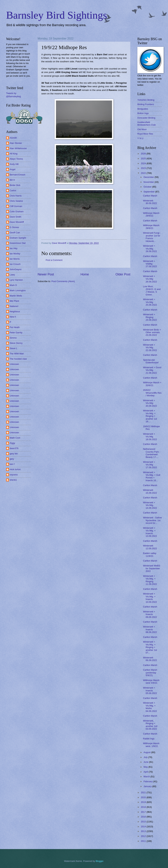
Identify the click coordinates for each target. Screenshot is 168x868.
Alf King (13, 154)
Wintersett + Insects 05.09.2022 (150, 690)
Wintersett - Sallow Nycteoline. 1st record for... (152, 520)
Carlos (13, 190)
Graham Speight (18, 238)
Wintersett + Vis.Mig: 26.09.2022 (150, 279)
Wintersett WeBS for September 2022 (152, 568)
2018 (144, 807)
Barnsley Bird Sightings (57, 15)
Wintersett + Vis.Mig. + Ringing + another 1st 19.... (150, 416)
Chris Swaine (16, 201)
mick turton (15, 469)
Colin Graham (17, 211)
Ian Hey (13, 248)
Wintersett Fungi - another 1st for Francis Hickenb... (152, 237)
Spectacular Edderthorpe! (151, 361)
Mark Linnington (18, 290)
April (146, 772)
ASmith (13, 138)
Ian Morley (15, 254)
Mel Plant (14, 301)
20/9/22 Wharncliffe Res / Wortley (152, 393)
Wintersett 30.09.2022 (150, 202)
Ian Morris (15, 259)
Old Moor (142, 129)
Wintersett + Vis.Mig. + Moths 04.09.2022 (150, 707)
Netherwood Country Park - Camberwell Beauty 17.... (152, 453)
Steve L (13, 348)
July (146, 757)
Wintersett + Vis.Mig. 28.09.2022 (150, 249)
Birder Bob (15, 185)
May (146, 767)
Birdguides (143, 109)
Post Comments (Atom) (63, 281)
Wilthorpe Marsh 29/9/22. (151, 214)
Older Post (123, 274)
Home (85, 274)
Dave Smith (15, 217)
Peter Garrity (16, 333)
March (147, 777)
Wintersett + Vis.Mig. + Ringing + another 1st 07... (150, 647)
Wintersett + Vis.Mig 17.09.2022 (150, 465)
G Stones (14, 227)
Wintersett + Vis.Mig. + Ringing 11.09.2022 (150, 580)
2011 (144, 841)
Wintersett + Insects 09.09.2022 (150, 614)
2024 (144, 163)
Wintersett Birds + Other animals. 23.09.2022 (152, 332)
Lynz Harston (16, 280)
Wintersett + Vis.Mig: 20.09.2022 (150, 403)
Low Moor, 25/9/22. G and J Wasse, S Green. (152, 290)
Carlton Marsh (150, 196)
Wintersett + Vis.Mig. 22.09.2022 (150, 348)
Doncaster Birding (146, 118)
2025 (144, 158)
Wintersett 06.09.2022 (150, 659)
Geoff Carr (15, 233)
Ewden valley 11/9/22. (150, 555)
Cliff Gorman (16, 206)
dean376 (14, 448)
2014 (144, 827)
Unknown (14, 364)
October (148, 187)
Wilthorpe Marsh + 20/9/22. (152, 384)
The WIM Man (17, 354)
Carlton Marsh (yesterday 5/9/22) (150, 673)
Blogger (100, 861)
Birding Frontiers (146, 104)
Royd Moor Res (145, 134)
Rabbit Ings (149, 739)
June (146, 762)
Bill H (12, 180)
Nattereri (14, 306)
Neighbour (15, 311)
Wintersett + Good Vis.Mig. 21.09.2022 (152, 370)
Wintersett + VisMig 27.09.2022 (150, 264)
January (148, 786)
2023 (144, 168)
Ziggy (12, 443)
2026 (144, 154)
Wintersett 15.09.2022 (150, 491)
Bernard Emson (17, 175)
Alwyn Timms (16, 159)
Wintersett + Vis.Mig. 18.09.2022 (150, 437)
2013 (144, 831)
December (149, 177)
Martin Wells (16, 296)
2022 (144, 173)
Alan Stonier (16, 143)
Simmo (13, 338)
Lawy (12, 275)
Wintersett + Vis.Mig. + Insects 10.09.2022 (150, 598)
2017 (144, 812)
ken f (12, 464)
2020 (144, 797)
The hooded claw (18, 359)
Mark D (13, 285)
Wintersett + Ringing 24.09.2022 (150, 317)
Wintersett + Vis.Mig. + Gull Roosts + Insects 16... (152, 476)
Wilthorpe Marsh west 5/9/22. (151, 682)
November (149, 182)
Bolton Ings (143, 113)
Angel (13, 169)
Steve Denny (16, 343)
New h (13, 317)
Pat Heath (15, 327)
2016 (144, 817)
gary (12, 459)
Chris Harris (16, 196)
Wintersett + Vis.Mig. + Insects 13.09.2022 (150, 532)
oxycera (14, 475)
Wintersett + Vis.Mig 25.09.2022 (150, 302)
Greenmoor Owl (18, 243)
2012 (144, 836)
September (149, 192)
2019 (144, 802)
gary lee (14, 454)
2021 (144, 792)
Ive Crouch (15, 264)
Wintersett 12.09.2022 (150, 547)
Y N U (140, 138)
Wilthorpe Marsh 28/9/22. (151, 227)
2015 (144, 822)
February (148, 781)
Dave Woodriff (17, 222)
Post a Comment (54, 260)
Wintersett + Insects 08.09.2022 (150, 629)
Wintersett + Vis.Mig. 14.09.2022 (150, 505)
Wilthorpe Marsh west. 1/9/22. (151, 745)
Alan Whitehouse (18, 148)
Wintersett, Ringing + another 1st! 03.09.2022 (150, 725)
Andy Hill (14, 164)
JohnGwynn (16, 269)
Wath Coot (15, 438)
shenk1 (13, 480)
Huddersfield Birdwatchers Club (146, 123)
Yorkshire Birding (146, 100)
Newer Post (46, 274)
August (147, 752)
